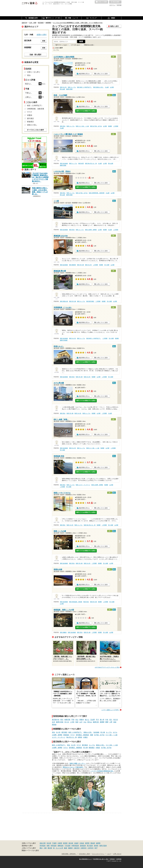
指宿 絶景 (81, 163)
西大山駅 (62, 89)
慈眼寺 (82, 720)
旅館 (92, 735)
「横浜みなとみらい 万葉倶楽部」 (73, 767)
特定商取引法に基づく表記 (101, 859)
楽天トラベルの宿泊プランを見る (86, 111)
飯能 (66, 848)
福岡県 (98, 843)
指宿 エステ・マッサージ (83, 485)
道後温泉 (83, 846)
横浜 (41, 848)
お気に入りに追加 (102, 74)
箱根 (48, 846)
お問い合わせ (117, 854)
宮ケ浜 (67, 722)
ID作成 (119, 5)
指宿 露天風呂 (90, 301)
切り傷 (103, 732)
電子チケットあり (61, 45)
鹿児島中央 (56, 720)
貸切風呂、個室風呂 (82, 735)
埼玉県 (49, 843)
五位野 (93, 720)
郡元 (62, 720)
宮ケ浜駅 (107, 265)
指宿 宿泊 (63, 126)
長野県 (87, 843)
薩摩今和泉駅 (64, 340)
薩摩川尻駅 (69, 89)
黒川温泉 (90, 846)
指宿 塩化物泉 (64, 163)
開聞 (107, 722)
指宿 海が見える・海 (91, 163)
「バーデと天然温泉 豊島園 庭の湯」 (102, 771)
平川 (97, 720)
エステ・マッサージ (59, 737)
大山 (85, 722)
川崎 (45, 848)
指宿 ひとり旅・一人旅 (82, 126)
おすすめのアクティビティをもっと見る (107, 667)
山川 (81, 722)
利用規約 (112, 859)
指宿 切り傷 (80, 265)
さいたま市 (59, 848)
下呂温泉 (67, 846)
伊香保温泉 (75, 846)
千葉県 (54, 843)
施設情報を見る (84, 74)
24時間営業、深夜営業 (36, 109)
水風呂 (85, 737)
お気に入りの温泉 (101, 2)
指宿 (77, 722)
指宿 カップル (72, 87)
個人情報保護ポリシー (86, 859)
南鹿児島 (67, 720)
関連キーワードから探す (30, 851)
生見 (53, 722)
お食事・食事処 (57, 735)
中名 (107, 720)
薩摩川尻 (96, 722)
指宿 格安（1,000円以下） (84, 87)
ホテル (115, 732)
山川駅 (112, 87)
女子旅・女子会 (99, 735)
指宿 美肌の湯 (64, 301)
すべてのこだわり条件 (35, 130)
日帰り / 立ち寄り (34, 72)
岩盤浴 (80, 737)
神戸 (96, 848)
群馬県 (65, 843)
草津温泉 (43, 846)
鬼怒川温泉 (103, 846)
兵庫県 (60, 843)
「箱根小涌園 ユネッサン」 (77, 763)
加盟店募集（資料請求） (69, 854)
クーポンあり (76, 45)
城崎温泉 (61, 846)
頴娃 (115, 722)
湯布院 (96, 846)
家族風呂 (66, 735)
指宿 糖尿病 (72, 265)
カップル (109, 732)
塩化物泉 (96, 732)
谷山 (77, 720)
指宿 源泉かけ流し (98, 87)
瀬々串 (102, 720)
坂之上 (87, 720)
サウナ (73, 735)
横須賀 (50, 848)
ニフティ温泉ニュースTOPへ (110, 710)
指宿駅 (110, 126)
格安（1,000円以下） (75, 732)
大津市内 (90, 848)
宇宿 (73, 720)
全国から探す (42, 35)
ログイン (112, 5)
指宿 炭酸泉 (63, 632)
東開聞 (102, 722)
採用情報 (119, 859)
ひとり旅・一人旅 (111, 735)
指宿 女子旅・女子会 (96, 126)
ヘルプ (109, 854)
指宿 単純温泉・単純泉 (76, 602)
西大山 (90, 722)
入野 (111, 722)
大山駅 (107, 87)
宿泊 (53, 732)
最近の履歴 (115, 2)
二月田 (72, 722)
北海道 (82, 843)
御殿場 (70, 848)
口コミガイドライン (98, 854)
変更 (44, 41)
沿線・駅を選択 (35, 55)
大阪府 (76, 843)
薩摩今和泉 (60, 722)
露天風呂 (64, 732)
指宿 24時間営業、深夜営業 (97, 193)
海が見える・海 (71, 737)
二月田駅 (116, 126)
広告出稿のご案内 (84, 854)
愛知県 (93, 843)
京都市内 (84, 848)
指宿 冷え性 (63, 87)
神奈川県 (43, 843)
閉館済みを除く (89, 45)
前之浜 (116, 720)
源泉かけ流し (88, 732)
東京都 (71, 843)
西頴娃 (54, 725)
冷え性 (58, 732)
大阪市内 (77, 848)
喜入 (111, 720)
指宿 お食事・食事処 (91, 230)
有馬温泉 (54, 846)
